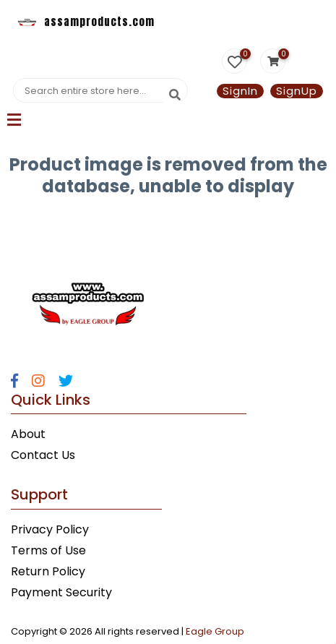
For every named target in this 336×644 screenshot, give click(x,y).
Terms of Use (48, 550)
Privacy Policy (50, 529)
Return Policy (48, 571)
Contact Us (43, 455)
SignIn (240, 91)
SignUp (297, 91)
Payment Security (61, 592)
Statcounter (35, 220)
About (28, 434)
